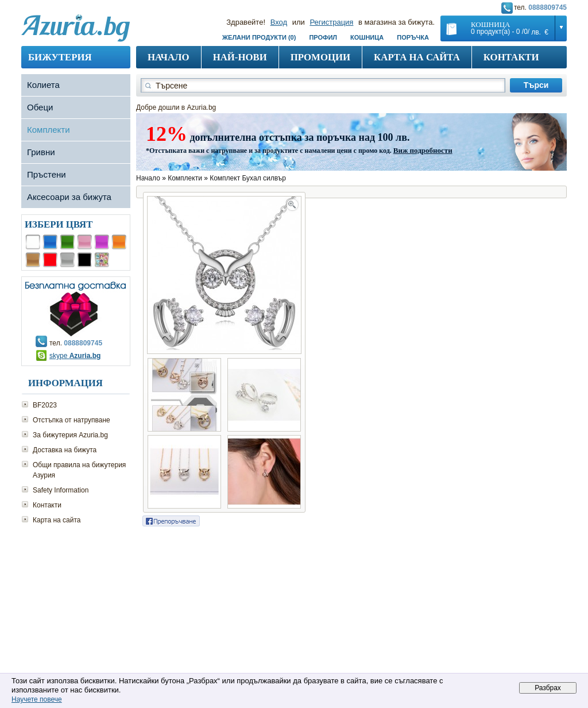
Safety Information (61, 490)
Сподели (171, 521)
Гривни (41, 152)
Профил (323, 37)
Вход (279, 22)
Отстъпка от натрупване (71, 420)
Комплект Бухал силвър (248, 178)
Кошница (367, 37)
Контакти (511, 57)
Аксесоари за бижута (69, 197)
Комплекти (49, 130)
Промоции (320, 57)
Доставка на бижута (65, 450)
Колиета (43, 85)
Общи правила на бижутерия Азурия (79, 470)
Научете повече (37, 699)
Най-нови (240, 57)
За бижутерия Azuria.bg (70, 435)
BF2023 (45, 405)
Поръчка (413, 37)
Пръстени (47, 174)
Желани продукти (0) (259, 37)
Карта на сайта (417, 57)
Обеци (40, 107)
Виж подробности (423, 150)
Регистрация (331, 22)
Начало (169, 57)
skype (75, 356)
